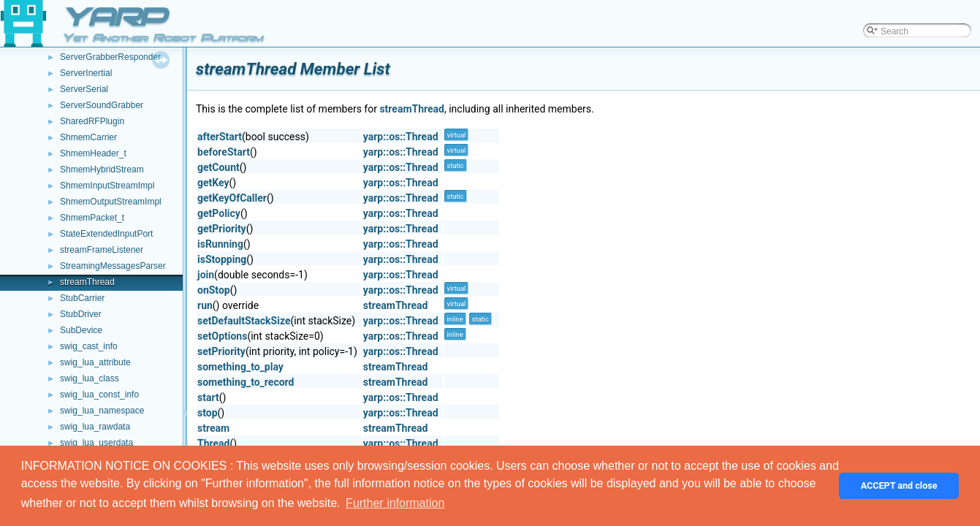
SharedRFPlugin (92, 121)
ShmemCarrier (88, 137)
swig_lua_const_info (99, 394)
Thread (213, 443)
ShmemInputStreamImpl (107, 186)
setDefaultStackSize (244, 321)
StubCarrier (82, 298)
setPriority (221, 351)
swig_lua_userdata (96, 443)
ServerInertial (86, 73)
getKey (213, 183)
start (208, 397)
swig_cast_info (89, 346)
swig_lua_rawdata (95, 427)
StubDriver (81, 314)
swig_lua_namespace (102, 411)
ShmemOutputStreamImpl (111, 202)
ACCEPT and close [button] (899, 485)
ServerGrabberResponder (110, 57)
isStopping (222, 259)
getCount (219, 167)
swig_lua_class (90, 378)
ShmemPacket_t (92, 218)
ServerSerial (84, 89)
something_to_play (240, 367)
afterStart (220, 137)
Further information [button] (395, 503)
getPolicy (219, 213)
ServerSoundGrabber (102, 105)
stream (213, 428)
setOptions (222, 336)
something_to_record (246, 382)
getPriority (222, 229)
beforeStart (224, 152)
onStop (214, 290)
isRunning (220, 244)
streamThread (87, 282)
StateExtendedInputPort (106, 234)
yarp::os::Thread (401, 137)
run (205, 305)
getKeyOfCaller (232, 198)
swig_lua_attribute (95, 362)
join (206, 275)
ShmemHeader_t (93, 153)
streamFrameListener (102, 250)
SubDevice (81, 330)
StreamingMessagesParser (113, 266)
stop (208, 413)
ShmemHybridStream (102, 169)
